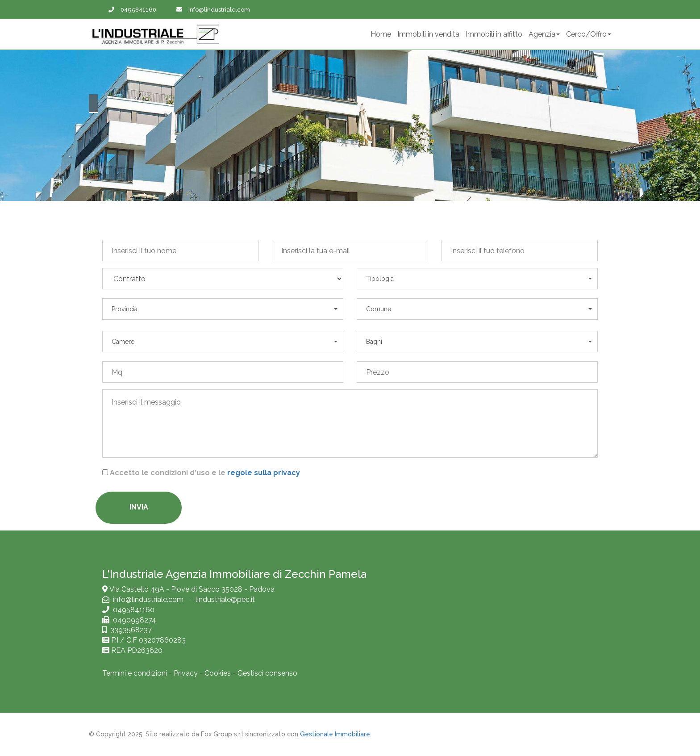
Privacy (186, 673)
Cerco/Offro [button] (589, 34)
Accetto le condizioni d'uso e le (205, 473)
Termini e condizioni (135, 673)
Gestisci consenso (267, 673)
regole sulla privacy (264, 473)
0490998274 (133, 620)
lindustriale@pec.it (225, 599)
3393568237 (131, 630)
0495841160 (134, 610)
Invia (139, 507)
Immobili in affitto (494, 34)
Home (381, 34)
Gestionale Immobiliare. (336, 734)
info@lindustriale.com (149, 599)
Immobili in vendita (428, 34)
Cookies (218, 673)
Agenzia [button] (544, 34)
